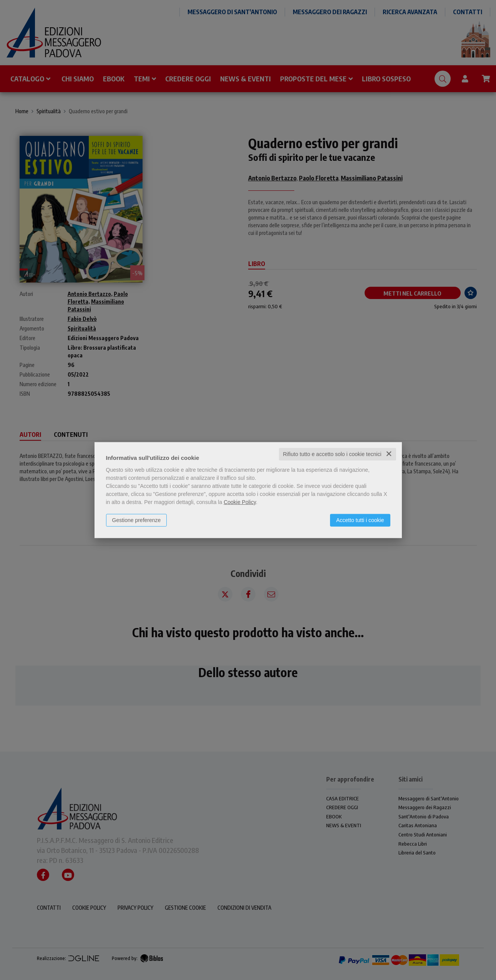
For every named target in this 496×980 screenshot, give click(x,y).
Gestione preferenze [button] (137, 520)
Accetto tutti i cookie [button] (360, 520)
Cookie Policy (240, 502)
